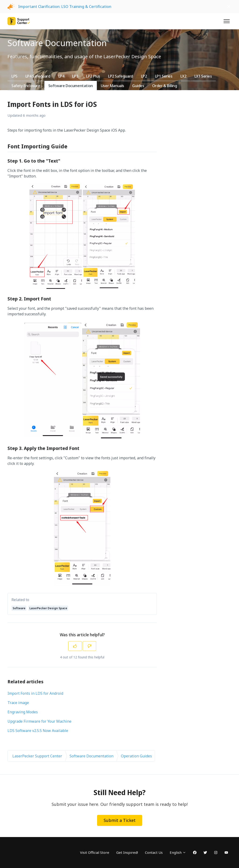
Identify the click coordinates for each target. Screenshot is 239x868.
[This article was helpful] (75, 646)
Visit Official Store (95, 852)
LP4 (61, 76)
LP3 (75, 76)
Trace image (18, 703)
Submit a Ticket (120, 820)
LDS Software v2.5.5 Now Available (38, 731)
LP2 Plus (93, 76)
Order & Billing (165, 86)
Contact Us (154, 852)
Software (19, 608)
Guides (138, 86)
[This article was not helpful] (89, 646)
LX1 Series (203, 76)
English (178, 852)
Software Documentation (71, 86)
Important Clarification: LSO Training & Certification (65, 7)
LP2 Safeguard (121, 76)
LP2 (144, 76)
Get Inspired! (127, 852)
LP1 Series (164, 76)
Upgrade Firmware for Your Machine (39, 721)
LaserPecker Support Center (37, 756)
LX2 (183, 76)
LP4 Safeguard (38, 76)
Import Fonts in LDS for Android (35, 693)
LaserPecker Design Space (48, 608)
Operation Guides (136, 756)
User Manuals (112, 86)
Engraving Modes (23, 712)
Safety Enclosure (26, 86)
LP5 (14, 76)
